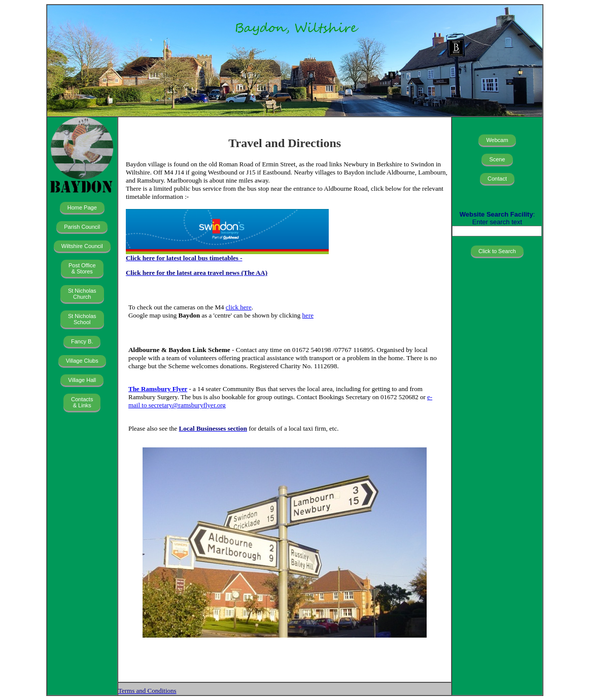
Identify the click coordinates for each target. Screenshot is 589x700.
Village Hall (82, 380)
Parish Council (82, 227)
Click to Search (497, 251)
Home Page (82, 207)
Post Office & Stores (82, 268)
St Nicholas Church (82, 294)
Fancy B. (82, 341)
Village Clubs (82, 361)
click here (239, 307)
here (308, 315)
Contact (497, 179)
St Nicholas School (82, 319)
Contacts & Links (82, 402)
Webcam (497, 140)
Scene (497, 159)
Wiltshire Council (82, 246)
